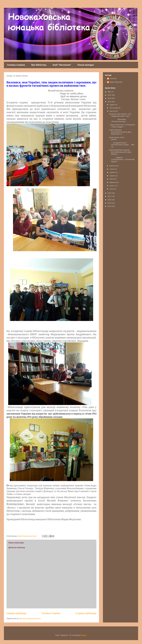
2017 (110, 196)
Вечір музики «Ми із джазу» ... (119, 138)
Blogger (84, 635)
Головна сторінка (16, 65)
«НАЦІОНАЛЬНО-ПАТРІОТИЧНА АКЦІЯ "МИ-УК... (122, 145)
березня (113, 182)
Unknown (113, 78)
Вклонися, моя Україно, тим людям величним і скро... (120, 115)
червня (113, 172)
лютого (112, 186)
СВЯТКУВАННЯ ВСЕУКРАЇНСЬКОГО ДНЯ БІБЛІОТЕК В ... (120, 132)
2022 (110, 92)
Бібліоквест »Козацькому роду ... (118, 120)
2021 (110, 95)
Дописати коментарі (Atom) (30, 618)
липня (112, 169)
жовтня (113, 111)
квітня (112, 179)
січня (112, 189)
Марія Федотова (116, 82)
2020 (110, 98)
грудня (112, 105)
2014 (110, 206)
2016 (110, 200)
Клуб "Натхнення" (62, 65)
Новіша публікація (16, 613)
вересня (113, 166)
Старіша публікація (86, 613)
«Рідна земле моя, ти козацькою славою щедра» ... (122, 126)
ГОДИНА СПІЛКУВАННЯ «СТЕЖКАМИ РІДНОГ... (122, 160)
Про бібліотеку (39, 65)
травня (112, 176)
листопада (114, 108)
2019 (110, 102)
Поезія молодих (86, 65)
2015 (110, 203)
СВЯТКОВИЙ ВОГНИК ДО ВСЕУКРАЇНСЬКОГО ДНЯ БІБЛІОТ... (120, 152)
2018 (110, 193)
